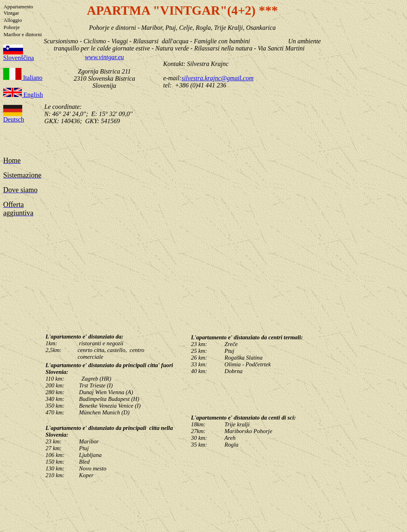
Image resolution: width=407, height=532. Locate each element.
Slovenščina (18, 58)
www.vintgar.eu (104, 57)
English (32, 95)
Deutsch (14, 119)
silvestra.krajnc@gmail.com (218, 78)
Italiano (32, 78)
